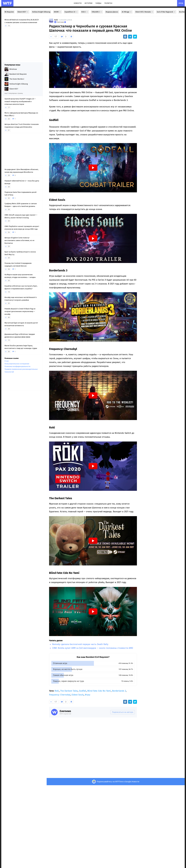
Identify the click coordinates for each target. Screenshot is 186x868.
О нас (7, 361)
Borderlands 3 (119, 691)
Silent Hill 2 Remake (144, 12)
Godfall (83, 691)
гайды (98, 3)
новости (78, 3)
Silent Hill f (23, 12)
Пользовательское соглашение (17, 364)
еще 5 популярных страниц (14, 93)
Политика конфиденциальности (17, 366)
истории (88, 3)
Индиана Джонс (112, 12)
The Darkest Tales (69, 691)
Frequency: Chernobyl (60, 695)
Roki (56, 20)
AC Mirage (127, 12)
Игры (88, 695)
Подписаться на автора (123, 712)
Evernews (65, 711)
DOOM (57, 12)
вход (181, 3)
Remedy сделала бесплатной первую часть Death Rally (80, 644)
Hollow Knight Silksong (41, 12)
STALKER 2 (97, 12)
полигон (108, 3)
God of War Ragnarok (166, 12)
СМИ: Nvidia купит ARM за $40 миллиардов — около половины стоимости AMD (93, 648)
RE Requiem (9, 12)
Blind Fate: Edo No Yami (99, 691)
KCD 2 (85, 12)
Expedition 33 (71, 12)
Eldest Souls (78, 695)
